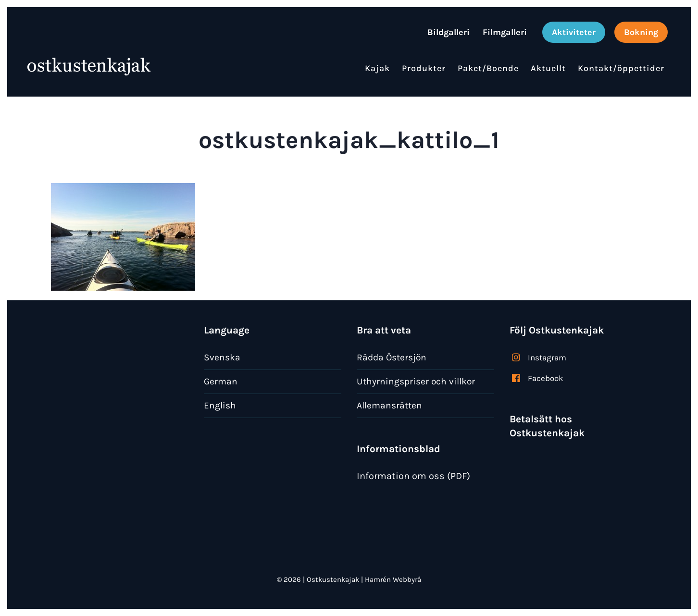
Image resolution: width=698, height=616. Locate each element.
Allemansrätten (389, 405)
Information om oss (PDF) (413, 476)
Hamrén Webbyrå (393, 579)
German (221, 381)
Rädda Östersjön (392, 357)
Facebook (546, 378)
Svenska (222, 357)
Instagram (547, 357)
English (220, 405)
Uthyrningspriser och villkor (416, 381)
